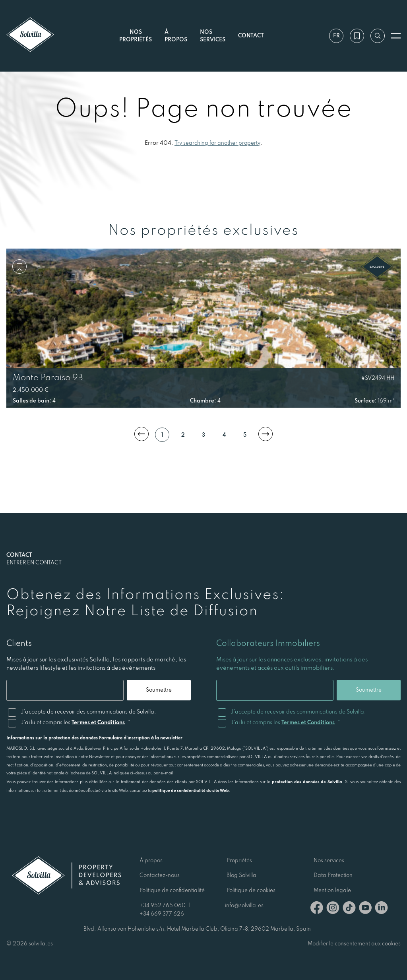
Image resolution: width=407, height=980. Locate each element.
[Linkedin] (381, 909)
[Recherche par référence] (378, 36)
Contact (251, 35)
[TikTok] (349, 909)
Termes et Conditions (98, 722)
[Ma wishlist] (357, 36)
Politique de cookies (251, 890)
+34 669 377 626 (162, 914)
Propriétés (239, 860)
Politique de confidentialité (172, 890)
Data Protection (333, 875)
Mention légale (332, 890)
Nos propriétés (136, 36)
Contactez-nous (160, 875)
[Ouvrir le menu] (396, 36)
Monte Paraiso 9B (48, 377)
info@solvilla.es (244, 905)
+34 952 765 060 (163, 905)
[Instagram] (333, 909)
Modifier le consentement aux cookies (354, 943)
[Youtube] (365, 909)
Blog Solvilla (241, 875)
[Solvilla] (30, 36)
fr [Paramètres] (336, 35)
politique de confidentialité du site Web (191, 790)
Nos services (213, 36)
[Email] (65, 690)
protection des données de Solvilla (307, 782)
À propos (151, 860)
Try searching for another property (217, 143)
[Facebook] (317, 909)
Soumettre (159, 690)
